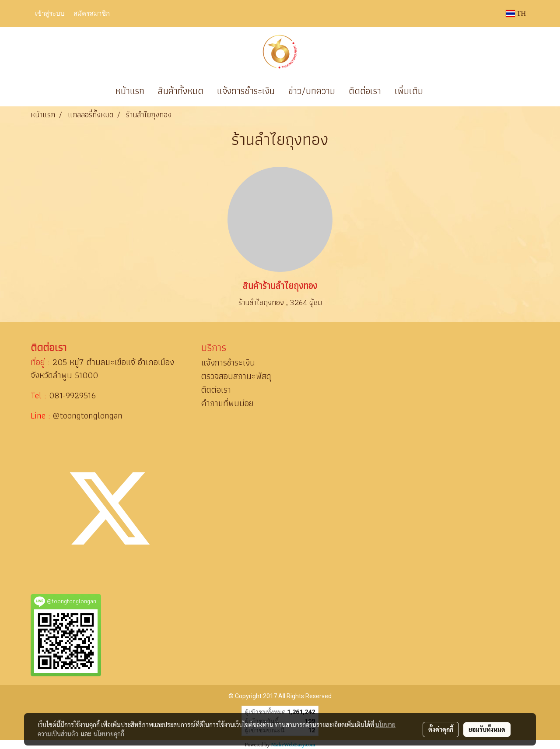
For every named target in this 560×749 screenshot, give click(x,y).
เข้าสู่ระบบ (50, 14)
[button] (443, 91)
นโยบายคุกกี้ (109, 734)
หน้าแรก (130, 91)
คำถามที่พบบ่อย (227, 403)
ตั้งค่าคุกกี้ (441, 729)
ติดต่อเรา (365, 91)
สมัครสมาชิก (92, 14)
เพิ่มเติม (409, 91)
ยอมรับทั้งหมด (487, 729)
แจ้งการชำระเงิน (246, 91)
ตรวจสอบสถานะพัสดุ (236, 376)
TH (516, 13)
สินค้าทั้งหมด (181, 91)
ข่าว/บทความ (312, 91)
